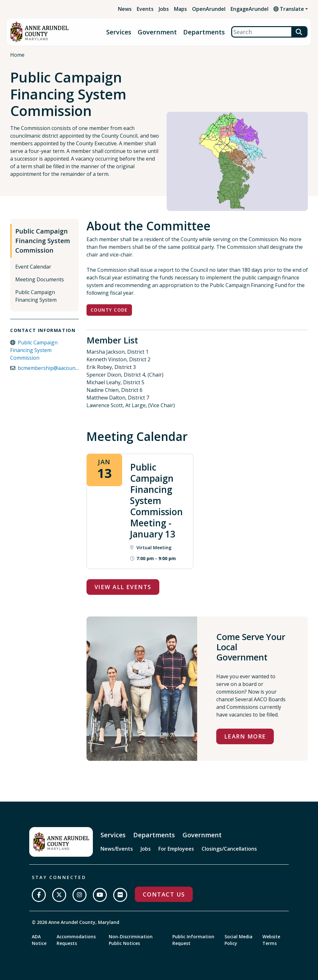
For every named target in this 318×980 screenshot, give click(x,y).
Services (119, 32)
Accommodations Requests (76, 940)
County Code (109, 310)
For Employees (176, 849)
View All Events (123, 587)
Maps (180, 9)
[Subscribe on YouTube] (100, 895)
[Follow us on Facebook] (39, 895)
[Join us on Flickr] (120, 895)
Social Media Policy (238, 940)
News (125, 9)
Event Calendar (33, 267)
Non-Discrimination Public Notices (131, 940)
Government (157, 32)
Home (17, 55)
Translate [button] (289, 9)
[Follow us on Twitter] (59, 895)
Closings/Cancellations (229, 849)
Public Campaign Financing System (36, 296)
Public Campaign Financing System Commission (43, 241)
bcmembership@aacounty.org (54, 368)
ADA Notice (39, 940)
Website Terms (271, 940)
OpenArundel (209, 9)
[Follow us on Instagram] (79, 895)
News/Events (117, 849)
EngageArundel (249, 9)
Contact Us (164, 894)
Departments (204, 32)
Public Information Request (193, 940)
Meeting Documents (40, 279)
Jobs (164, 9)
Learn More (245, 736)
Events (145, 9)
